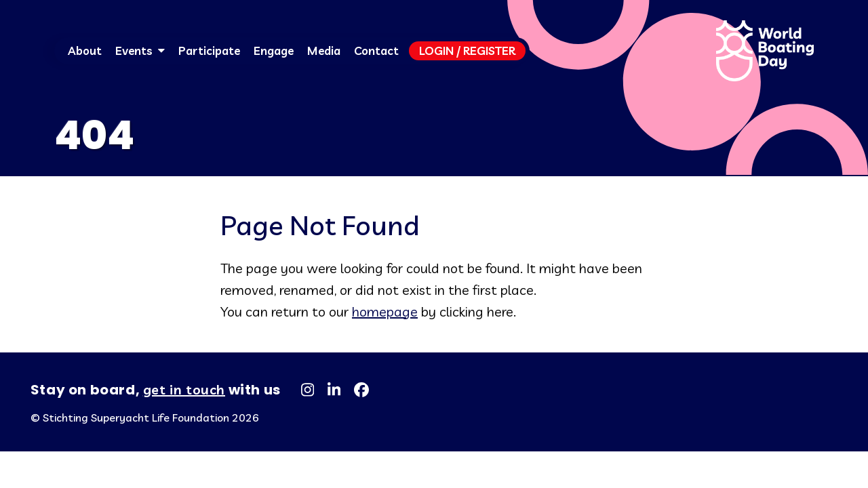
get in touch (184, 389)
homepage (385, 311)
